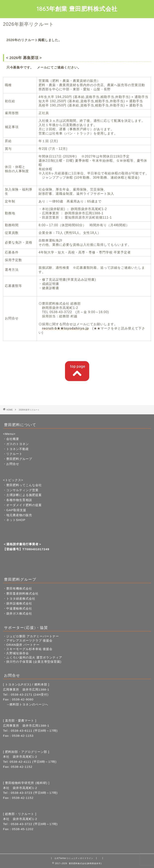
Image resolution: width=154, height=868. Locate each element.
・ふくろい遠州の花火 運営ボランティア (33, 657)
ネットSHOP (16, 520)
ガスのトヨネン (18, 444)
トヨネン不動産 (18, 449)
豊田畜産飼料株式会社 (22, 593)
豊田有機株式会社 (19, 588)
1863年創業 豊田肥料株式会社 (77, 9)
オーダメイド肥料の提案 (24, 505)
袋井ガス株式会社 (19, 613)
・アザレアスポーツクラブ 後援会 (28, 640)
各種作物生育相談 (19, 500)
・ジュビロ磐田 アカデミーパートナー (31, 636)
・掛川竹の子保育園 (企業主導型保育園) (32, 662)
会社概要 (13, 439)
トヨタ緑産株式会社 (21, 599)
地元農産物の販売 (19, 515)
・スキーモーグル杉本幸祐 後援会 (28, 649)
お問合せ (13, 464)
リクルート (14, 454)
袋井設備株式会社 (19, 603)
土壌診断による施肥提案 (24, 495)
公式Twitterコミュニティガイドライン (74, 858)
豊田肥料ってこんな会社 (24, 485)
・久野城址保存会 (16, 653)
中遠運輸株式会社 (19, 608)
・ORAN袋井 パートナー (21, 645)
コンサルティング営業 (22, 490)
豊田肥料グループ (19, 459)
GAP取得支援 (16, 510)
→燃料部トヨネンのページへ (26, 704)
